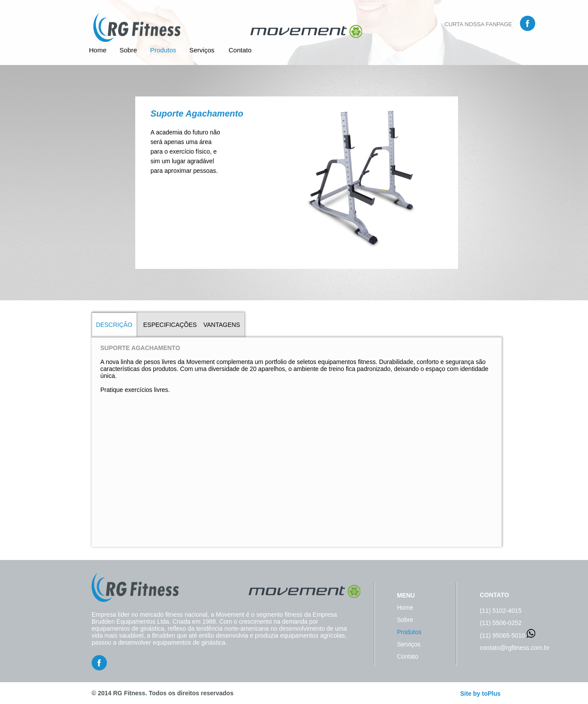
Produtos (163, 50)
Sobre (128, 50)
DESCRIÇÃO (114, 325)
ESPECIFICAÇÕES (170, 325)
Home (98, 50)
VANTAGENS (222, 325)
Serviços (202, 50)
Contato (240, 50)
